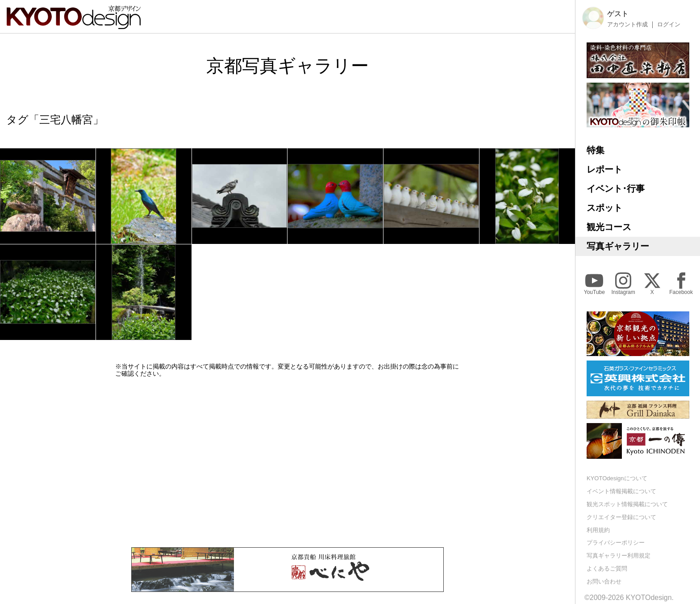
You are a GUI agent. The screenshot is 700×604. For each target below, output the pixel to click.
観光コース (609, 227)
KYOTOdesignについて (617, 478)
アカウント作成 (627, 25)
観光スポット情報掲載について (627, 504)
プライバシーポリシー (616, 543)
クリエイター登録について (621, 517)
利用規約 (598, 530)
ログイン (669, 25)
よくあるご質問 (607, 568)
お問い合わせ (604, 581)
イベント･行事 (616, 189)
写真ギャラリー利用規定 (619, 556)
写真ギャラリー (618, 246)
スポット (604, 208)
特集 (596, 150)
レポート (604, 169)
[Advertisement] (287, 462)
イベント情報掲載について (621, 491)
